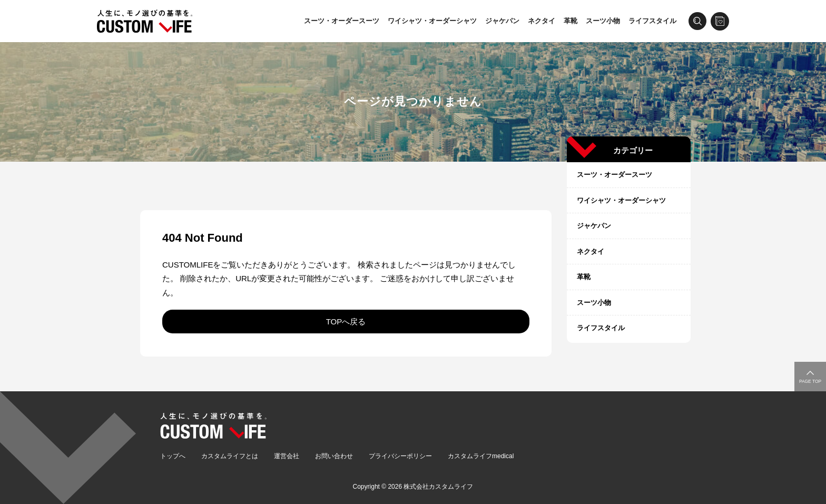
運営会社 (287, 456)
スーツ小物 (603, 21)
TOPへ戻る (346, 322)
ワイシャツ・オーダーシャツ (432, 21)
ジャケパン (502, 21)
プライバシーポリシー (400, 456)
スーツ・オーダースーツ (342, 21)
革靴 (571, 21)
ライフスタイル (652, 21)
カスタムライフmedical (481, 456)
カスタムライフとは (230, 456)
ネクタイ (542, 21)
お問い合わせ (334, 456)
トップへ (173, 456)
